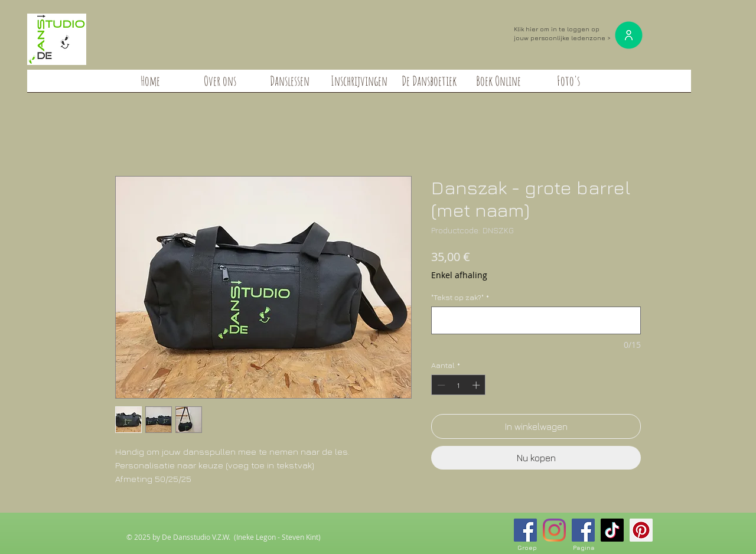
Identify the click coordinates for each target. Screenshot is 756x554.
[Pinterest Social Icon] (641, 530)
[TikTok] (612, 530)
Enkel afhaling (459, 275)
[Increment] (477, 385)
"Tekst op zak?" (460, 297)
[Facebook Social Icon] (525, 530)
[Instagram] (554, 530)
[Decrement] (440, 385)
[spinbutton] (459, 385)
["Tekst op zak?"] (536, 320)
